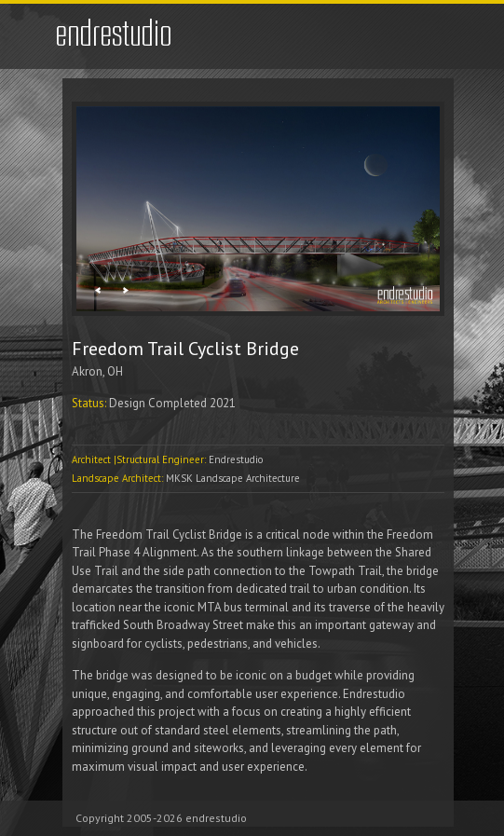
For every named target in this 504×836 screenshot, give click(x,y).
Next (125, 290)
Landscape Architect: (119, 478)
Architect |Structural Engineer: (140, 459)
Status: (90, 403)
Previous (97, 290)
